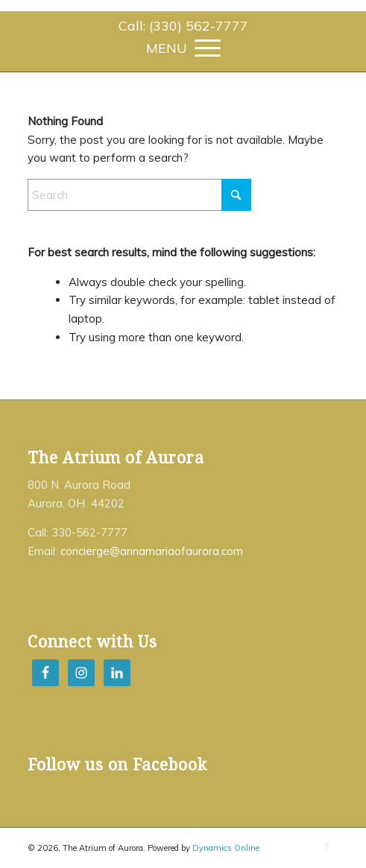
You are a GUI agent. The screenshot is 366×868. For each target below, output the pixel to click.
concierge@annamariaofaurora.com (152, 551)
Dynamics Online (226, 848)
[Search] (139, 195)
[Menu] (183, 47)
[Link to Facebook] (327, 846)
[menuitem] (183, 26)
